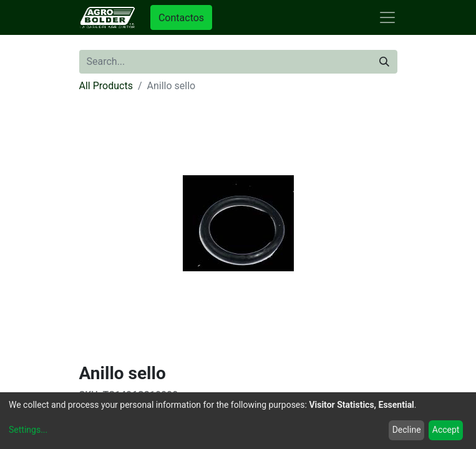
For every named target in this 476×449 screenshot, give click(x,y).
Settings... (28, 430)
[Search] (384, 62)
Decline (407, 430)
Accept (446, 430)
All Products (106, 86)
